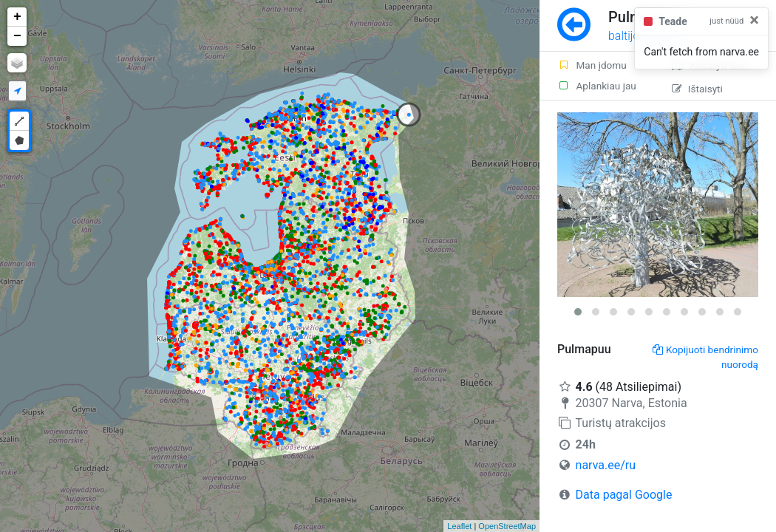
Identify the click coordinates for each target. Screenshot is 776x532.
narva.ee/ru (606, 465)
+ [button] (17, 17)
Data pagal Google (624, 495)
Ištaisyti (697, 89)
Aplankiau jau (597, 86)
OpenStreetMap (507, 526)
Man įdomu (592, 65)
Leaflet (459, 526)
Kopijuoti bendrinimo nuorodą (705, 357)
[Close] (754, 20)
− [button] (17, 36)
